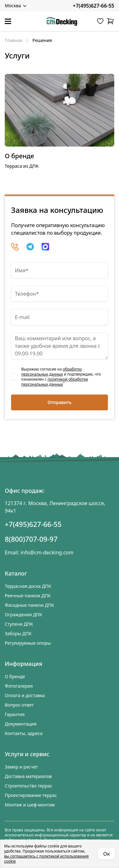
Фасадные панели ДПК (29, 605)
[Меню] (8, 21)
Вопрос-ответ (19, 705)
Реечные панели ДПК (28, 596)
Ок (106, 854)
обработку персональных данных (52, 372)
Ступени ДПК (19, 624)
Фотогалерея (19, 686)
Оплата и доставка (25, 695)
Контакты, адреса (24, 733)
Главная (13, 40)
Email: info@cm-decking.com (39, 552)
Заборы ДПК (18, 633)
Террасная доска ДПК (28, 586)
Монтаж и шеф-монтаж (30, 805)
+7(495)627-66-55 (94, 6)
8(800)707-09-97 (31, 539)
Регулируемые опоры (28, 643)
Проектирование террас (31, 795)
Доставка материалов (28, 776)
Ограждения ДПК (23, 615)
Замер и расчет (21, 767)
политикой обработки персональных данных (55, 382)
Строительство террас (29, 786)
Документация (21, 724)
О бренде (19, 156)
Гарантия (15, 714)
